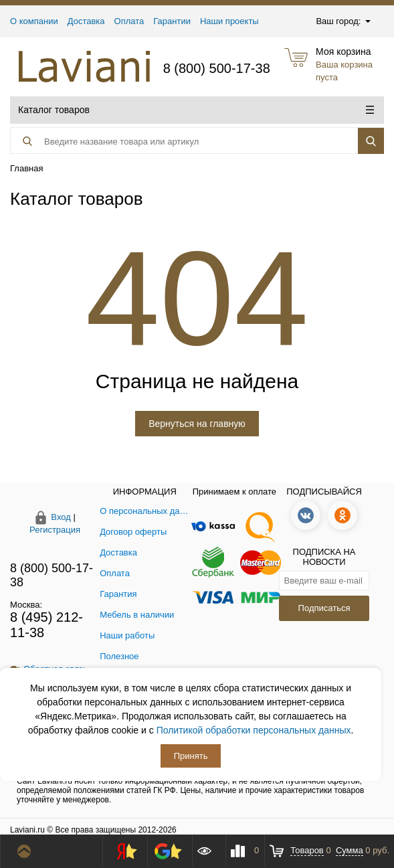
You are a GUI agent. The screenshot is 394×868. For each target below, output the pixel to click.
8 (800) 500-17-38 (217, 68)
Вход (61, 517)
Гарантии (172, 21)
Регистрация (55, 530)
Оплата (129, 21)
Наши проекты (229, 21)
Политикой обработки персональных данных (254, 730)
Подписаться (324, 608)
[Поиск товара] (169, 141)
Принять (191, 756)
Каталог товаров (196, 110)
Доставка (86, 21)
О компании (34, 21)
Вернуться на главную (197, 424)
